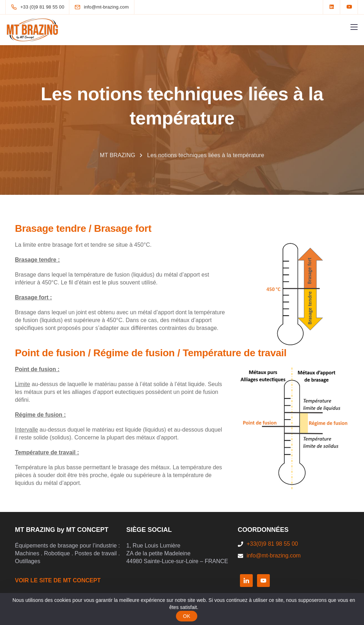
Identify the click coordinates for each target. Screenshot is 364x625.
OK (187, 616)
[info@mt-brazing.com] (106, 7)
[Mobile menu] (354, 27)
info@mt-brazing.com (274, 555)
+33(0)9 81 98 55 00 (272, 544)
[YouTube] (349, 7)
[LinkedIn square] (332, 7)
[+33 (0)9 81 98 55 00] (39, 7)
